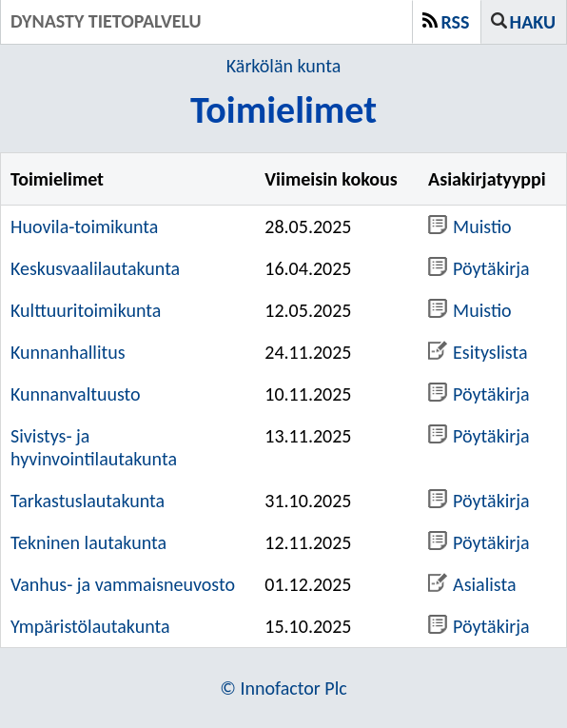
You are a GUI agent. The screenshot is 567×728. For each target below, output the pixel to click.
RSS (456, 22)
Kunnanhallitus (68, 352)
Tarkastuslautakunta (88, 501)
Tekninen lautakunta (88, 542)
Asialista (472, 584)
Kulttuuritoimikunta (86, 310)
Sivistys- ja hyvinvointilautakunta (94, 447)
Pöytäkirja (479, 268)
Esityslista (478, 352)
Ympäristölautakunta (90, 626)
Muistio (469, 226)
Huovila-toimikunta (84, 226)
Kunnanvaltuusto (76, 394)
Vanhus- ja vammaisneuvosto (123, 584)
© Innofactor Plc (283, 688)
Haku (533, 22)
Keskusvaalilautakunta (95, 268)
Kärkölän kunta (283, 66)
